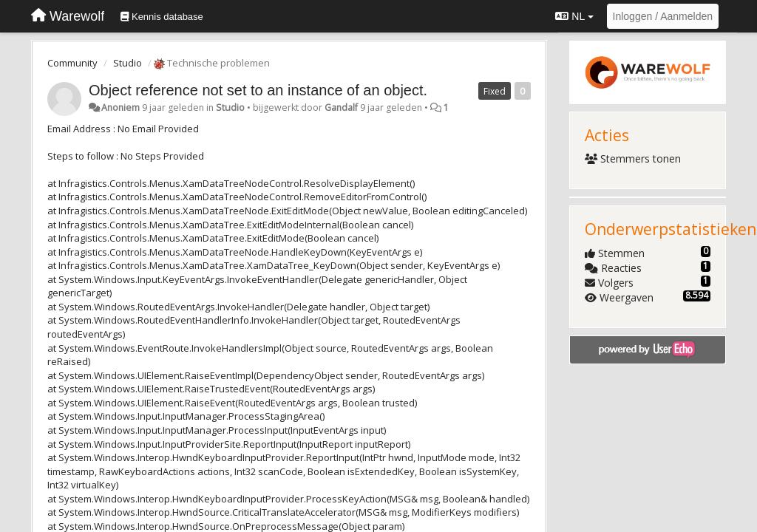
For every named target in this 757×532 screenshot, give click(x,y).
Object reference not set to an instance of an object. (258, 90)
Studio (128, 63)
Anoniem (120, 108)
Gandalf (341, 108)
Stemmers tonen (633, 158)
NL (574, 16)
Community (72, 63)
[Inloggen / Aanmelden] (663, 16)
